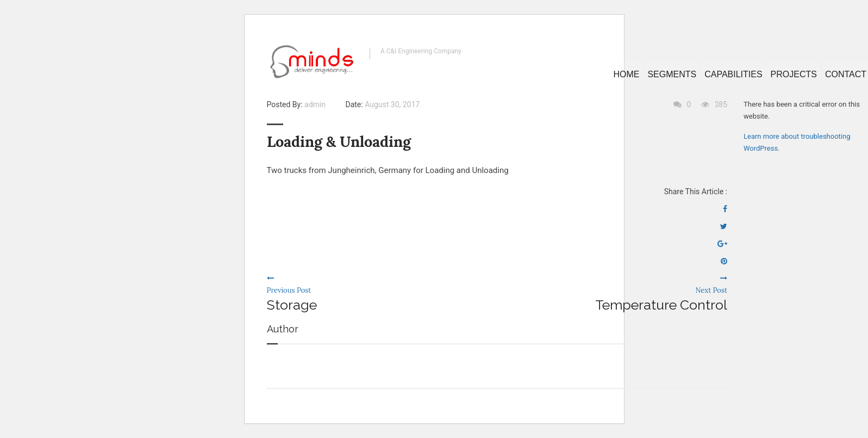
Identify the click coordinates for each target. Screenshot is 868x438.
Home (626, 74)
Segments (672, 74)
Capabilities (733, 74)
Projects (794, 74)
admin (315, 104)
